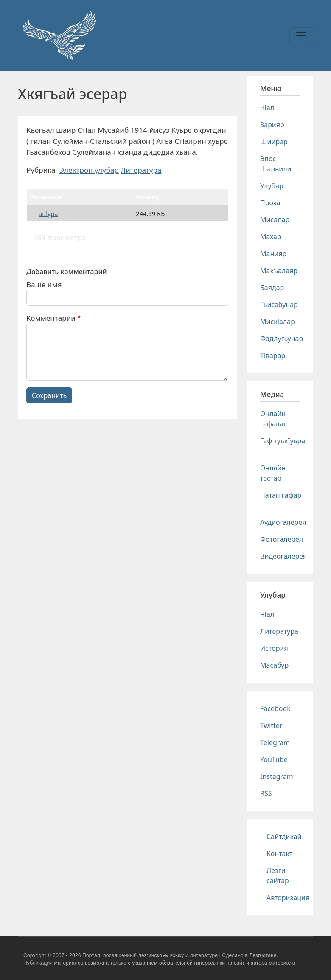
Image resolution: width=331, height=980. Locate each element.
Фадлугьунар (282, 339)
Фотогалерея (282, 539)
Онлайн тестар (273, 473)
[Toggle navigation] (301, 36)
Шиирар (274, 142)
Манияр (273, 254)
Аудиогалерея (283, 522)
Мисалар (275, 220)
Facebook (275, 708)
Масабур (274, 665)
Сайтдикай (284, 837)
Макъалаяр (279, 271)
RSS (266, 793)
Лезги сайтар (278, 876)
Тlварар (273, 356)
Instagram (277, 776)
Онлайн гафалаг (273, 419)
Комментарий (51, 318)
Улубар (272, 186)
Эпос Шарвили (276, 164)
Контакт (279, 854)
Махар (271, 237)
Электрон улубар (89, 170)
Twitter (271, 725)
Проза (270, 203)
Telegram (275, 742)
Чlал (267, 108)
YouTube (274, 759)
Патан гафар (281, 495)
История (274, 648)
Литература (141, 170)
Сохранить (49, 395)
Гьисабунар (279, 305)
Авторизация (288, 898)
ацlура (48, 213)
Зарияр (272, 125)
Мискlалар (278, 322)
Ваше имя (44, 284)
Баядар (272, 288)
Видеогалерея (283, 556)
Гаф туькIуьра (283, 441)
